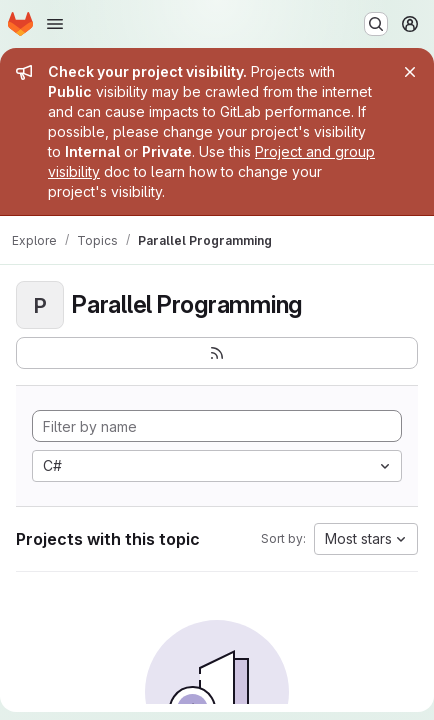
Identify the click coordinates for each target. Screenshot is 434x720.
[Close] (410, 72)
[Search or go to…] (376, 24)
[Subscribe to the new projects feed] (217, 353)
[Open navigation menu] (55, 24)
